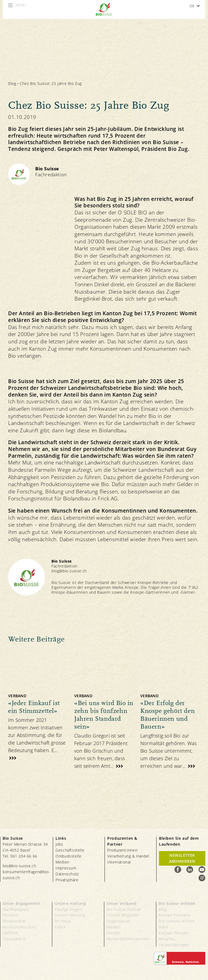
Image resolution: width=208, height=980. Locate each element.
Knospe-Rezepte (174, 933)
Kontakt (114, 933)
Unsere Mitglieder (123, 915)
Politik (60, 927)
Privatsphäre (67, 880)
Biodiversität (14, 921)
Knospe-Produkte (175, 915)
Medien (62, 862)
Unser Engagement (22, 903)
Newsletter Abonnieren (182, 858)
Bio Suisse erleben (177, 903)
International (119, 862)
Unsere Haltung (70, 903)
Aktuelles (167, 939)
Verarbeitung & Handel (128, 856)
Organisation (118, 921)
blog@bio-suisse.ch (69, 571)
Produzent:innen (122, 850)
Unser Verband (122, 903)
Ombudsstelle (68, 856)
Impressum (66, 868)
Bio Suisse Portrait (124, 909)
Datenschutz (67, 874)
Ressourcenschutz (20, 927)
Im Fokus (63, 921)
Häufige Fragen (68, 909)
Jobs (59, 844)
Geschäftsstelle (70, 850)
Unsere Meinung (70, 915)
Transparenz (14, 939)
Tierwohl (10, 915)
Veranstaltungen (174, 945)
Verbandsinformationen (128, 939)
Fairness (10, 933)
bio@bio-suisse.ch (19, 866)
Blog (12, 83)
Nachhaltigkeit (16, 909)
